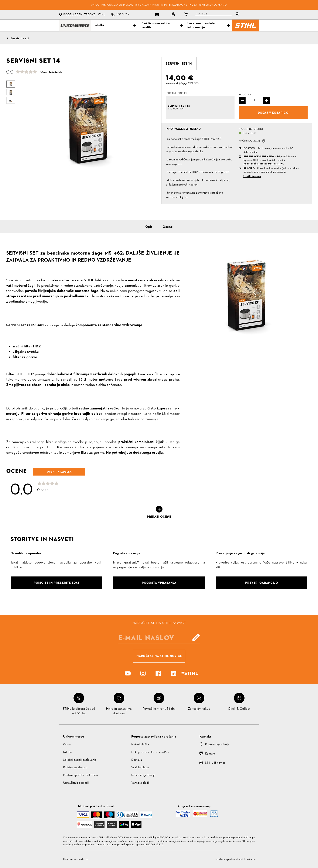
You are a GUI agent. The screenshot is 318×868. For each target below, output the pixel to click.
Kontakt (210, 754)
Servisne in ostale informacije (209, 25)
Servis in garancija (143, 775)
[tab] (179, 64)
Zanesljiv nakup (199, 709)
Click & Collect (239, 709)
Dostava (137, 760)
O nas (67, 745)
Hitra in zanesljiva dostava (119, 711)
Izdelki (115, 25)
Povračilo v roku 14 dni (159, 709)
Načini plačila (140, 745)
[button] (264, 141)
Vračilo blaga (140, 768)
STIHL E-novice (215, 763)
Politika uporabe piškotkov (81, 775)
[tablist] (218, 15)
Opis (149, 227)
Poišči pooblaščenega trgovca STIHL (264, 164)
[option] (87, 129)
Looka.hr (249, 859)
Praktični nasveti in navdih (162, 25)
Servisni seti (20, 38)
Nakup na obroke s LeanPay (150, 752)
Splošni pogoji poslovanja (80, 760)
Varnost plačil (140, 783)
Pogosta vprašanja (217, 745)
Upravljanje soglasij (76, 783)
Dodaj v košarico (273, 113)
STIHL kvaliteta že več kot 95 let (79, 711)
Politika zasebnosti (75, 768)
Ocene (168, 227)
